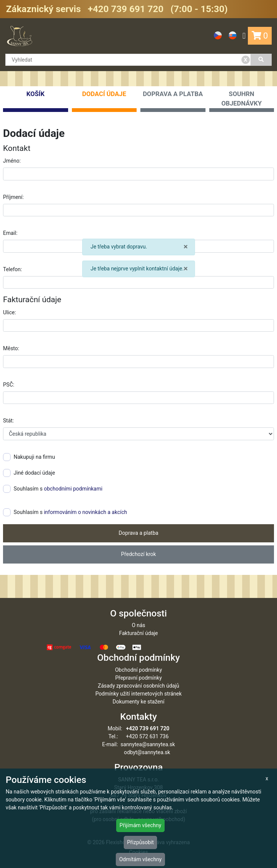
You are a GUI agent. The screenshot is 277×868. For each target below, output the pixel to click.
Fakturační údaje (139, 633)
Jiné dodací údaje (29, 473)
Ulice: (9, 312)
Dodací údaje (104, 101)
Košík (36, 101)
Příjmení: (13, 197)
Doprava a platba (173, 101)
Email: (10, 233)
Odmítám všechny (140, 859)
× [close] (186, 247)
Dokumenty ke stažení (139, 702)
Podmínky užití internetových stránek (138, 694)
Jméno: (12, 161)
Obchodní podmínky (138, 670)
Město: (11, 348)
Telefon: (12, 269)
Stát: (8, 421)
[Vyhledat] (261, 60)
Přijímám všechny (140, 825)
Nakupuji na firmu (29, 457)
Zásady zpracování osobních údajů (139, 686)
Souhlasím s (53, 489)
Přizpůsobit (141, 842)
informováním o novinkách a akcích (86, 512)
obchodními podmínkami (73, 489)
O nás (138, 625)
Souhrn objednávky (242, 101)
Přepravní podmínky (138, 678)
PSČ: (9, 385)
